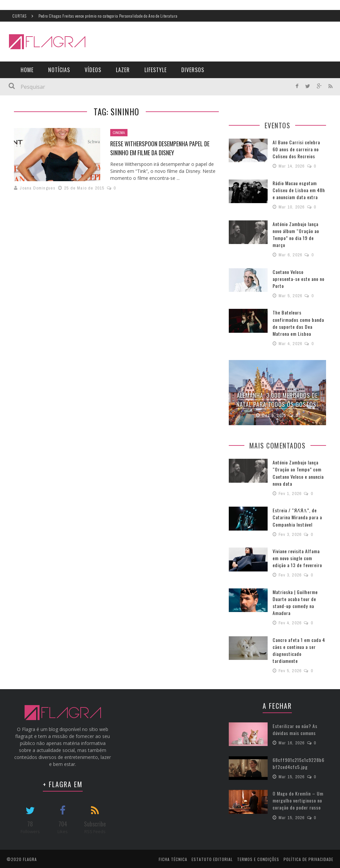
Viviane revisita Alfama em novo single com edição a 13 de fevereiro (297, 557)
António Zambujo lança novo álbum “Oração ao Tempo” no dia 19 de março (296, 234)
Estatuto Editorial (212, 858)
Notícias (59, 70)
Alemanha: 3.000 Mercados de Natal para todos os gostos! (277, 399)
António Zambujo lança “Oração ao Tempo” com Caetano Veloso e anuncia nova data (298, 472)
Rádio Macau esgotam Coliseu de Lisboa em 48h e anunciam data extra (299, 190)
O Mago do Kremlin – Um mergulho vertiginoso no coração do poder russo (298, 799)
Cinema (119, 133)
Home (27, 70)
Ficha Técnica (173, 858)
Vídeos (93, 70)
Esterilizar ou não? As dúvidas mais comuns (295, 728)
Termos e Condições (258, 858)
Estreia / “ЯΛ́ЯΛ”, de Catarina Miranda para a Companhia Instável (297, 516)
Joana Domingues (38, 188)
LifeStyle (156, 70)
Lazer (123, 70)
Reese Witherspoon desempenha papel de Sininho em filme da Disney (160, 148)
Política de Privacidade (308, 858)
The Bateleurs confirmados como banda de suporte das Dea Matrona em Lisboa (298, 322)
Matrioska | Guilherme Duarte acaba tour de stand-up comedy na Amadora (295, 601)
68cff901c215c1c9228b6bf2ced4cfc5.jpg (298, 762)
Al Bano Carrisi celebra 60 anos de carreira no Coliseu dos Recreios (296, 149)
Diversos (193, 70)
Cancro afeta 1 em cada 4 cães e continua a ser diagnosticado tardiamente (299, 649)
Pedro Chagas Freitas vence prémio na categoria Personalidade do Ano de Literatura (108, 16)
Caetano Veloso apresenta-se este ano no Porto (298, 278)
